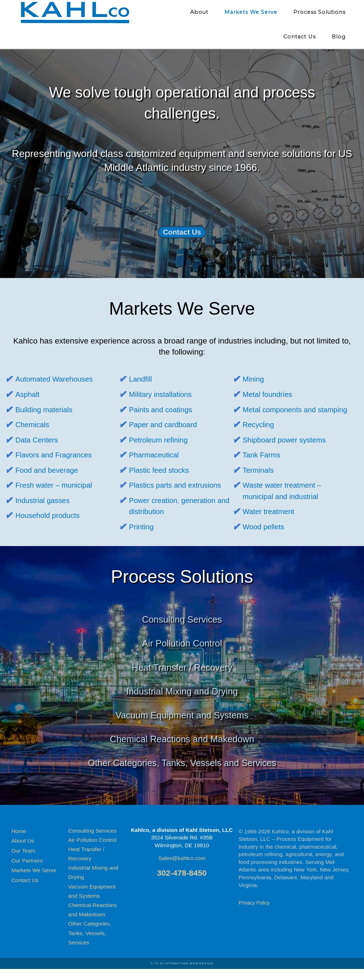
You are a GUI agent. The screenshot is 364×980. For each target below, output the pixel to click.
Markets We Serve (34, 882)
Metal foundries (270, 394)
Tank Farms (264, 466)
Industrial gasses (45, 500)
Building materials (47, 410)
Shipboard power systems (289, 451)
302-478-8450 (182, 884)
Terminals (260, 481)
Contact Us (182, 232)
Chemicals (34, 425)
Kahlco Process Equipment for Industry (75, 12)
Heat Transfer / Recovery (182, 678)
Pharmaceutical (156, 455)
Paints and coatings (164, 410)
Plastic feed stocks (162, 470)
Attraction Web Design (190, 974)
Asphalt (29, 394)
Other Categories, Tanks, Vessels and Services (182, 774)
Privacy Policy (254, 914)
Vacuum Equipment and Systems (182, 726)
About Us (23, 852)
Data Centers (39, 440)
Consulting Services (182, 631)
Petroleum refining (161, 440)
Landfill (142, 379)
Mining (255, 379)
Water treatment (271, 523)
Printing (143, 527)
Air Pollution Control (182, 654)
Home (19, 842)
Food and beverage (50, 470)
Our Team (23, 862)
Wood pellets (266, 538)
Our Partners (27, 872)
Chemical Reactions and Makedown (182, 750)
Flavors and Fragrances (57, 455)
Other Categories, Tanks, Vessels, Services (90, 944)
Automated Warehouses (58, 379)
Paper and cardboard (166, 425)
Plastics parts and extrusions (180, 485)
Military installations (164, 394)
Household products (51, 515)
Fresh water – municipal (58, 485)
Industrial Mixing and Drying (182, 702)
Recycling (260, 436)
